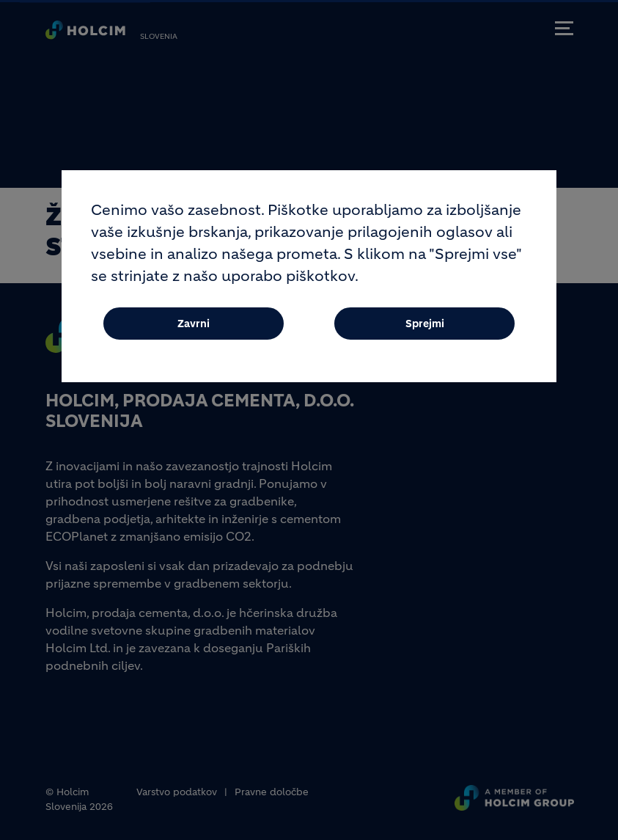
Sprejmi (425, 331)
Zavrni (194, 331)
